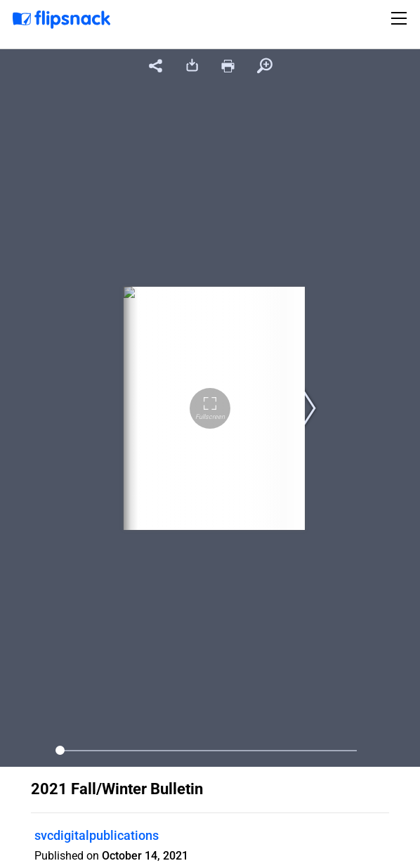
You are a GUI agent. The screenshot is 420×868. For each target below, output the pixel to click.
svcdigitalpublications (97, 835)
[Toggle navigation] (401, 18)
